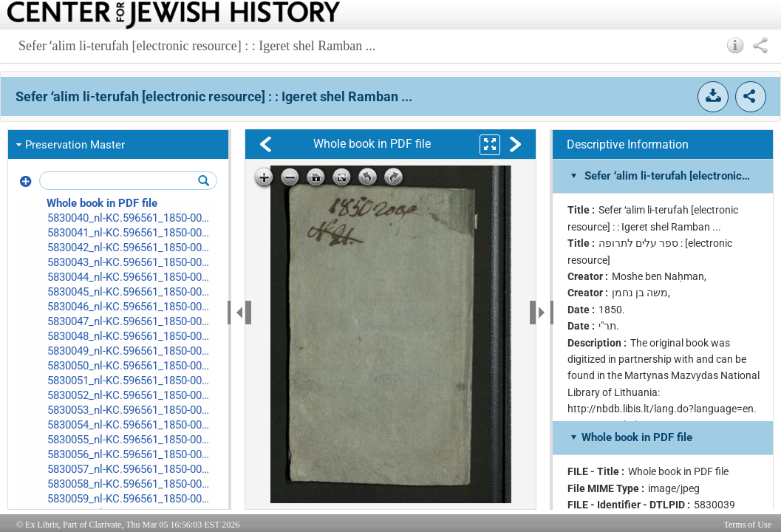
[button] (736, 45)
